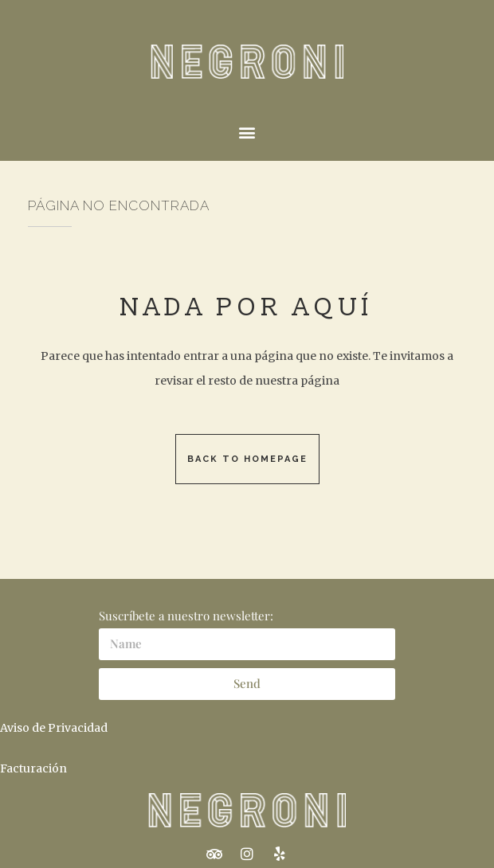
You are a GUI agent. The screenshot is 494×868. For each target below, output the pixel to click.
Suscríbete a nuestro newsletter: (186, 616)
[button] (247, 132)
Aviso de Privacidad (54, 728)
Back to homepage (247, 459)
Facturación (33, 768)
